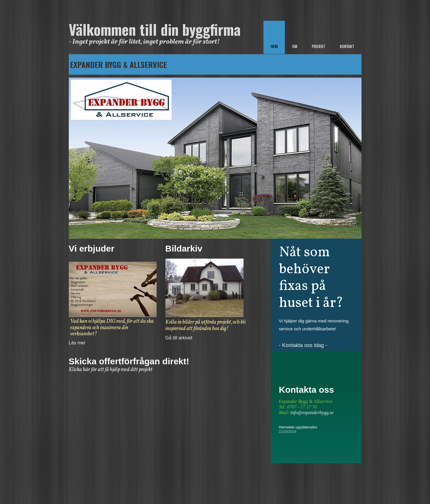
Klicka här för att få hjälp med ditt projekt (111, 370)
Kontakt (347, 46)
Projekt (318, 46)
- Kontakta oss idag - (303, 345)
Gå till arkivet (179, 338)
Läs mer (77, 343)
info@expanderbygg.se (312, 412)
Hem (274, 46)
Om (295, 46)
